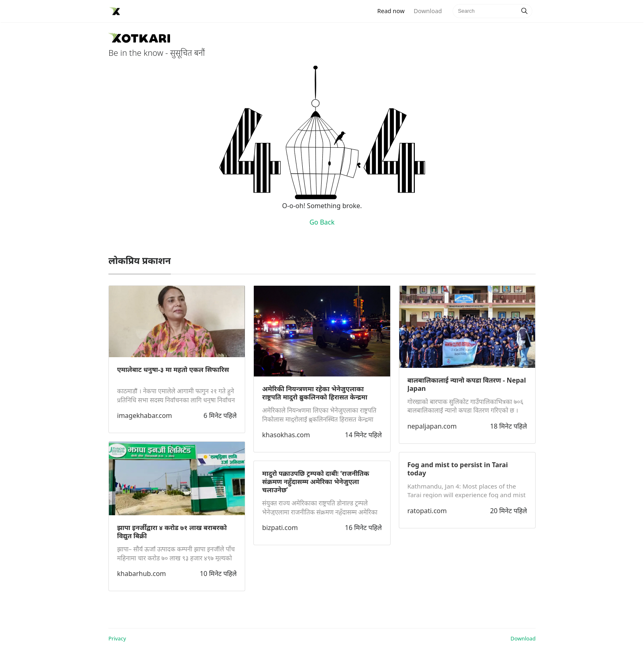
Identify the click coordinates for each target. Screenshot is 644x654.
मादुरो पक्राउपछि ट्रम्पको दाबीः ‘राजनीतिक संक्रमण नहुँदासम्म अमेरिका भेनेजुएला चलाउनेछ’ (315, 482)
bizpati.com (280, 528)
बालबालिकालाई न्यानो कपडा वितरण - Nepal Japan (467, 384)
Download (428, 11)
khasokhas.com (286, 435)
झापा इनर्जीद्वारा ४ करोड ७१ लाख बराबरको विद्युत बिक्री (172, 532)
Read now (393, 10)
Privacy (117, 638)
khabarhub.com (141, 574)
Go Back (322, 222)
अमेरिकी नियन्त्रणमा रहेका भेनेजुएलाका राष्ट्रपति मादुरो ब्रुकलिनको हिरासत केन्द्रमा (315, 393)
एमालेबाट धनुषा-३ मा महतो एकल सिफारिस (173, 369)
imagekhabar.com (145, 415)
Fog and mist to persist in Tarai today (458, 469)
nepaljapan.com (432, 426)
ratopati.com (427, 511)
